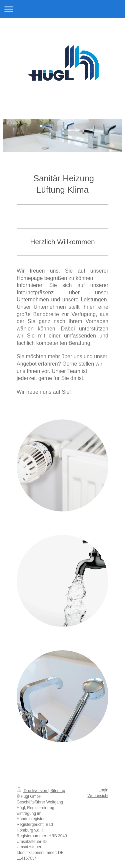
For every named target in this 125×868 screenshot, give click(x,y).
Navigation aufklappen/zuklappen (62, 9)
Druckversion (32, 791)
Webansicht (98, 796)
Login (103, 790)
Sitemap (58, 791)
